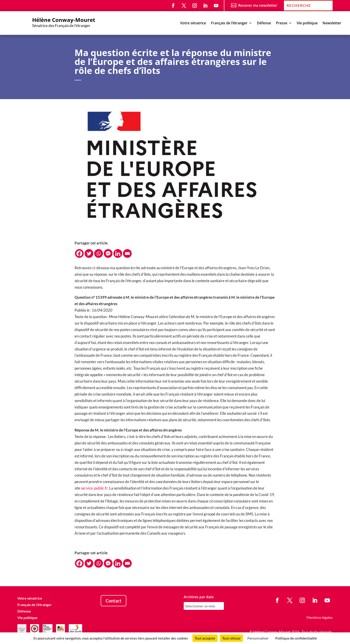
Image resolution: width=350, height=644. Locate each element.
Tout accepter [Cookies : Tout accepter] (205, 638)
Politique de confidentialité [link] (296, 638)
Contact (114, 601)
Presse (282, 23)
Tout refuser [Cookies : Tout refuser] (231, 638)
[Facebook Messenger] (108, 253)
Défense (264, 23)
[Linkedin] (118, 253)
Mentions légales (320, 617)
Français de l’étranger (229, 23)
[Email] (127, 253)
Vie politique (307, 23)
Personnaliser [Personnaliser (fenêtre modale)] (258, 638)
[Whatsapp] (99, 253)
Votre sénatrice (193, 23)
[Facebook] (79, 253)
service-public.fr (94, 488)
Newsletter (332, 23)
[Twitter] (89, 253)
